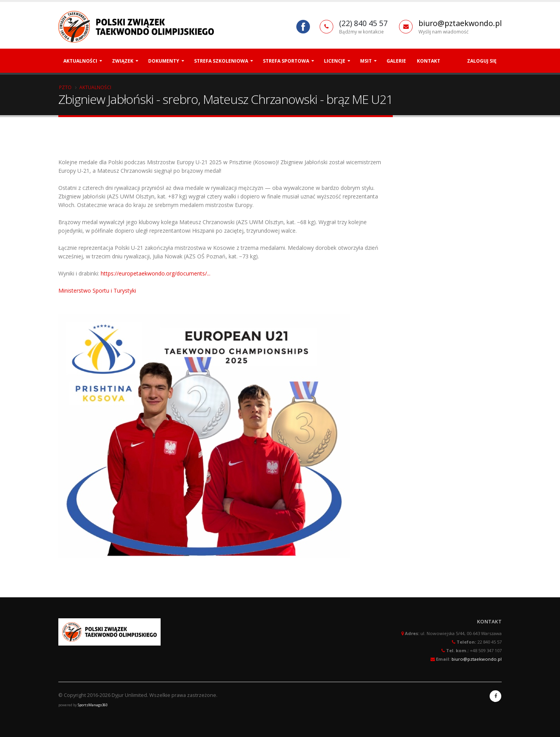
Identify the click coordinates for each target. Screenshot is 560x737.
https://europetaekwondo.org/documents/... (156, 273)
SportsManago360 (93, 705)
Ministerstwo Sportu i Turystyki (97, 290)
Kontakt (429, 61)
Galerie (396, 61)
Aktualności (80, 61)
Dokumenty (164, 61)
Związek (123, 61)
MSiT (366, 61)
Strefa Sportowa (286, 61)
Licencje (335, 61)
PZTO (65, 87)
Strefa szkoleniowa (221, 61)
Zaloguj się (482, 61)
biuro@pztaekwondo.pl (460, 23)
